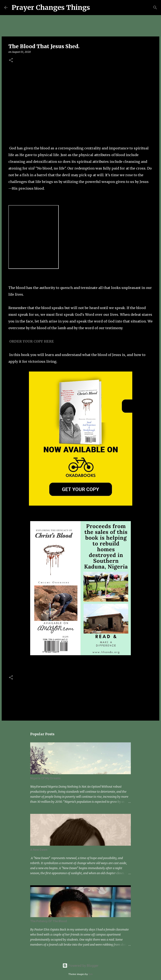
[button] (11, 60)
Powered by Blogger (80, 966)
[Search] (96, 8)
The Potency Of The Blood (49, 921)
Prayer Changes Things (51, 8)
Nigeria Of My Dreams (45, 778)
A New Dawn (39, 850)
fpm (91, 974)
